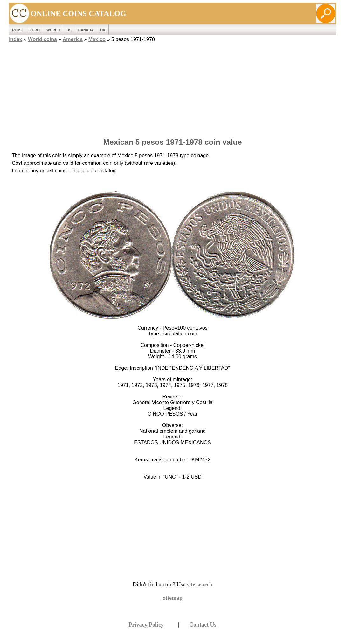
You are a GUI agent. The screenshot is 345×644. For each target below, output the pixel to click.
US (69, 30)
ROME (17, 30)
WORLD (53, 30)
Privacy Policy (146, 625)
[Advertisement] (172, 88)
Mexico (97, 39)
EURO (35, 30)
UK (103, 30)
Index (16, 39)
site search (200, 584)
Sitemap (172, 598)
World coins (42, 39)
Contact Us (203, 625)
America (73, 39)
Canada (86, 30)
